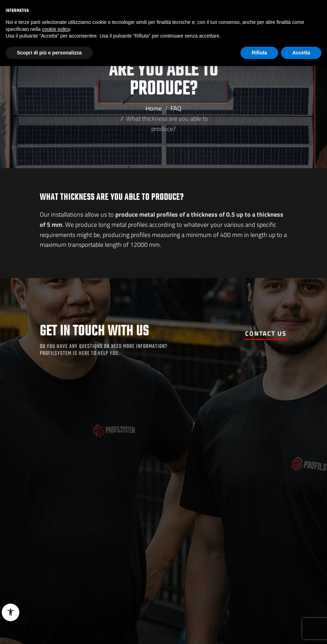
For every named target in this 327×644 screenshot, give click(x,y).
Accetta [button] (301, 53)
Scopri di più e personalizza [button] (49, 53)
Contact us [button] (266, 333)
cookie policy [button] (56, 29)
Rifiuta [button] (259, 53)
